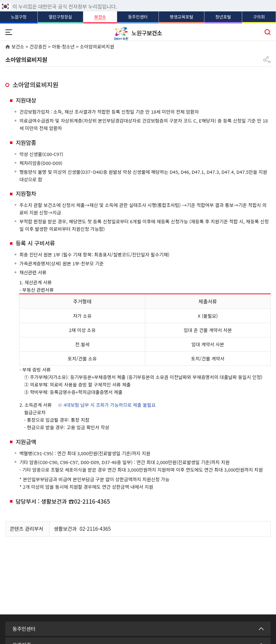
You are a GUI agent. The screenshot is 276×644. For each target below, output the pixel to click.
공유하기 (267, 57)
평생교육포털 (181, 17)
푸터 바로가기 (138, 0)
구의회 (259, 17)
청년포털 (223, 17)
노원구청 (19, 17)
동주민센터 (138, 17)
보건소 (100, 17)
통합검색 (267, 32)
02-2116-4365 (95, 529)
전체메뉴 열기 (9, 32)
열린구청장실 (60, 17)
